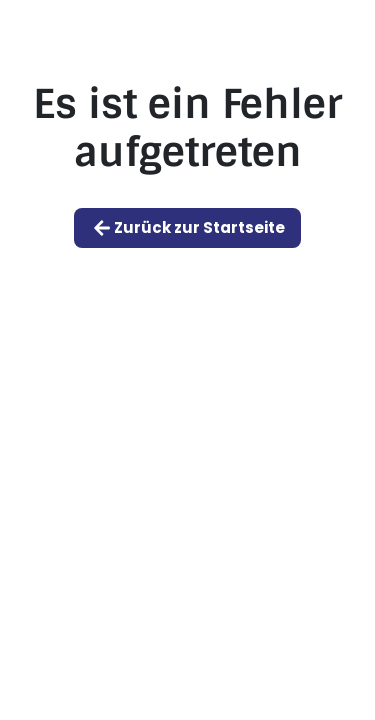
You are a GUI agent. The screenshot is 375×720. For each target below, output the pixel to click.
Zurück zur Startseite (187, 228)
